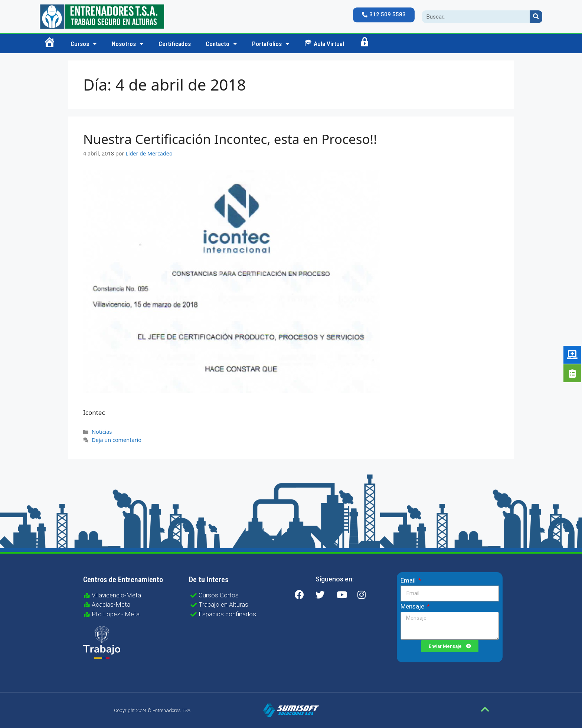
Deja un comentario (117, 440)
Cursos (84, 44)
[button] (384, 15)
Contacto (221, 44)
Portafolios (271, 44)
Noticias (102, 432)
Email (409, 580)
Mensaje (413, 606)
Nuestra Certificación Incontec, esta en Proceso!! (230, 139)
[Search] (536, 17)
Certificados (175, 44)
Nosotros (128, 44)
